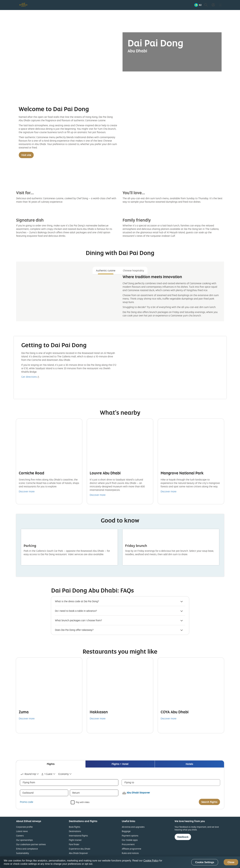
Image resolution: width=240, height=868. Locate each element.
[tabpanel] (120, 297)
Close (231, 862)
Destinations (75, 831)
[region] (120, 862)
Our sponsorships (24, 840)
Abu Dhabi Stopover (78, 853)
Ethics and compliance (27, 849)
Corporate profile (24, 827)
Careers (20, 836)
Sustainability (23, 853)
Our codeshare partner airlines (31, 844)
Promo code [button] (27, 802)
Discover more (27, 491)
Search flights (209, 802)
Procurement (128, 844)
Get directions (29, 377)
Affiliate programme (132, 849)
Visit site (26, 155)
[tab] (51, 764)
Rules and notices (130, 853)
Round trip (28, 774)
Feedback (183, 837)
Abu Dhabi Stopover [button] (138, 793)
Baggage (126, 831)
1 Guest (47, 774)
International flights (78, 836)
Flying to (129, 782)
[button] (198, 5)
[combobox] (30, 774)
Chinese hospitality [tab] (133, 270)
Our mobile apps (130, 840)
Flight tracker (75, 840)
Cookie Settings (205, 862)
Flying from (29, 782)
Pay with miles (83, 802)
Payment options (130, 836)
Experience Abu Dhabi (80, 849)
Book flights (75, 827)
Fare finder (74, 844)
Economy (64, 774)
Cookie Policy (151, 861)
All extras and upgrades (133, 827)
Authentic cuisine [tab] (106, 270)
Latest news (22, 831)
